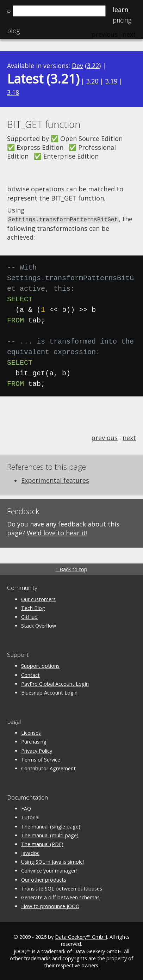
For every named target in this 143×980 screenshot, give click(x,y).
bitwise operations (36, 189)
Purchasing (34, 741)
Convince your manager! (49, 870)
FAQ (26, 808)
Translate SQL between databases (62, 888)
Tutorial (30, 817)
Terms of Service (41, 759)
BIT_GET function (77, 198)
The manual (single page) (51, 826)
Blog (13, 31)
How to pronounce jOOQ (50, 906)
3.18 (13, 92)
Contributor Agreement (48, 768)
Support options (40, 665)
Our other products (44, 879)
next (129, 437)
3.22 (93, 66)
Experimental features (55, 480)
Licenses (31, 732)
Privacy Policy (37, 750)
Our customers (38, 599)
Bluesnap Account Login (49, 692)
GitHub (29, 617)
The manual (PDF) (42, 843)
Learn (120, 10)
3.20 (92, 81)
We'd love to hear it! (57, 532)
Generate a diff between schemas (60, 897)
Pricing (122, 20)
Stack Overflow (39, 625)
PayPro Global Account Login (55, 683)
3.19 (111, 81)
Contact (30, 674)
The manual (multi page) (50, 835)
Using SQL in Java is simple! (52, 861)
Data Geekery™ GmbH (81, 936)
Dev (77, 66)
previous (104, 437)
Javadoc (30, 853)
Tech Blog (33, 607)
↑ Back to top (71, 569)
